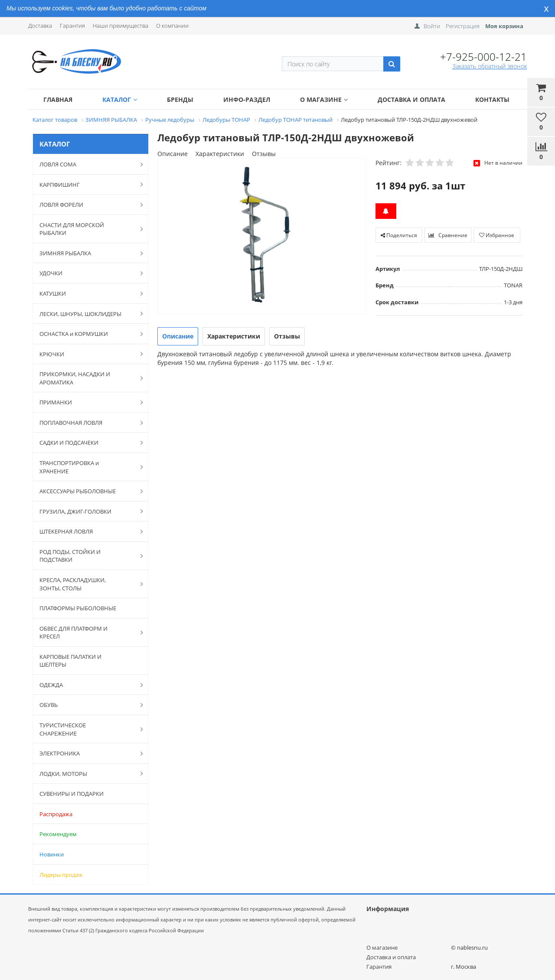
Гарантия (72, 26)
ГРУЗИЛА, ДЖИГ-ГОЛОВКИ (87, 511)
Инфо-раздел (247, 99)
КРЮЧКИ (87, 354)
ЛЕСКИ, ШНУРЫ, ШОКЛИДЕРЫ (87, 313)
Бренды (180, 99)
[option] (262, 237)
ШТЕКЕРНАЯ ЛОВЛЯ (87, 531)
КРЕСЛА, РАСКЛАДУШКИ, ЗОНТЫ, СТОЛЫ (87, 584)
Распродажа (56, 814)
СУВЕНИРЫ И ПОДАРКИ (72, 794)
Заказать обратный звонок (490, 66)
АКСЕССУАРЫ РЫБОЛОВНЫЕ (87, 491)
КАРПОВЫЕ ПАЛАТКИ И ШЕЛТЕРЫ (70, 661)
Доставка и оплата (411, 99)
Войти (432, 26)
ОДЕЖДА (87, 685)
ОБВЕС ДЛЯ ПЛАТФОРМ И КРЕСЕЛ (87, 633)
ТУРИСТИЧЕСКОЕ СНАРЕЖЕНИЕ (87, 729)
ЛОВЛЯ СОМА (87, 164)
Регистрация (463, 26)
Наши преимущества (121, 26)
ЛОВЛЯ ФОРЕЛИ (87, 205)
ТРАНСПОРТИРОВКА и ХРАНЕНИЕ (87, 467)
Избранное (497, 235)
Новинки (52, 854)
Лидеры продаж (61, 875)
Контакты (492, 99)
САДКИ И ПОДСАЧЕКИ (87, 443)
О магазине (324, 99)
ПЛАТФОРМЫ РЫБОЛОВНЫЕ (78, 608)
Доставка (40, 26)
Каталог (120, 99)
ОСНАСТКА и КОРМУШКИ (87, 334)
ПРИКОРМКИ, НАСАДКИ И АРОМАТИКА (87, 378)
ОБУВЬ (87, 705)
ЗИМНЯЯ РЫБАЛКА (87, 253)
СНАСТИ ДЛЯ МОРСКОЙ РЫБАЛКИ (87, 229)
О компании (172, 26)
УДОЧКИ (87, 273)
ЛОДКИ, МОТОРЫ (87, 773)
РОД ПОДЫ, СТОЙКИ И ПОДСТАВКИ (87, 556)
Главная (58, 99)
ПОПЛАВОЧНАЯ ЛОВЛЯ (87, 423)
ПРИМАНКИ (87, 402)
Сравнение (448, 235)
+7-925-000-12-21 (483, 57)
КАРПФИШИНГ (87, 184)
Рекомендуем (58, 834)
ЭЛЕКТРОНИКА (87, 753)
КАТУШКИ (87, 293)
